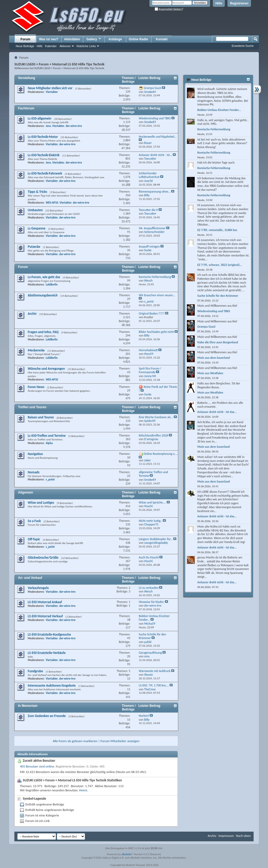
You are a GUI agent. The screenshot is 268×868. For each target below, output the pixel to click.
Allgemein (26, 492)
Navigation (35, 454)
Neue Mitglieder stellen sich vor (50, 88)
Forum (25, 39)
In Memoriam (28, 706)
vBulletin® (127, 854)
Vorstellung (27, 78)
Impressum (226, 836)
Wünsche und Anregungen (46, 369)
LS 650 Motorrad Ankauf (45, 602)
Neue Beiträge (25, 46)
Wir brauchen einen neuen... (157, 295)
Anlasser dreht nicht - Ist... (155, 155)
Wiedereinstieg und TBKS (155, 118)
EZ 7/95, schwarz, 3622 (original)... (220, 265)
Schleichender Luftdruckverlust (149, 175)
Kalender (51, 46)
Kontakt (162, 39)
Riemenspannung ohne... (155, 192)
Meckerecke (36, 350)
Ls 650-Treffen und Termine (47, 436)
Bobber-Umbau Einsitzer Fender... (219, 110)
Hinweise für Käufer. (151, 602)
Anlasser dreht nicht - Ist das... (217, 412)
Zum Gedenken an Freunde (47, 716)
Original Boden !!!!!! (152, 313)
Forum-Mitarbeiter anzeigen (120, 741)
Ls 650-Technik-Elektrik (44, 155)
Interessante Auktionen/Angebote (52, 685)
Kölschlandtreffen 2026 (153, 435)
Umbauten (35, 210)
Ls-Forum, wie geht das (44, 277)
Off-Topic (34, 539)
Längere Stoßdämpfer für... (156, 539)
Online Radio (138, 39)
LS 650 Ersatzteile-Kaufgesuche (49, 634)
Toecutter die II (148, 210)
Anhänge (115, 39)
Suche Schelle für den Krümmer (218, 296)
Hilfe (219, 3)
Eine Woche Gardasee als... (156, 417)
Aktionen (65, 46)
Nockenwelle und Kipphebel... (158, 137)
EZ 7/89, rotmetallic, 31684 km (217, 230)
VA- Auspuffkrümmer (152, 228)
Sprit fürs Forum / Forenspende (150, 370)
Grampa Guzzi (153, 88)
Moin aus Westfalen (210, 373)
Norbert (144, 716)
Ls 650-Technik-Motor (43, 137)
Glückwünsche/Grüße (43, 558)
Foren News (36, 387)
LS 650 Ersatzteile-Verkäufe (47, 653)
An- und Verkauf (30, 578)
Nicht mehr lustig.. (150, 521)
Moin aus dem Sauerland (214, 358)
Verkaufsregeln (38, 588)
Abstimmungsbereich (43, 295)
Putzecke (34, 247)
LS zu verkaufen (149, 588)
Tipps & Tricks (37, 192)
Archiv (32, 314)
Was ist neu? (49, 39)
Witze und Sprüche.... (152, 502)
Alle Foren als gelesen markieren (75, 741)
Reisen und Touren (41, 417)
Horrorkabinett (148, 350)
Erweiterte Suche (243, 46)
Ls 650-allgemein (40, 118)
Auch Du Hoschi (149, 557)
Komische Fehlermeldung (155, 277)
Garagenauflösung (150, 653)
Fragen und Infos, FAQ (43, 332)
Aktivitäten (72, 39)
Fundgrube (35, 671)
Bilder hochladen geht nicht (156, 332)
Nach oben (243, 836)
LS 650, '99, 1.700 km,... (154, 685)
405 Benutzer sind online (37, 766)
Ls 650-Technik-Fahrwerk (45, 173)
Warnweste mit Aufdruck (155, 671)
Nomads (34, 472)
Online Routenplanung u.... (161, 454)
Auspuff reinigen (149, 247)
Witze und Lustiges (41, 503)
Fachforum (26, 108)
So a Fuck (34, 521)
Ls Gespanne (37, 228)
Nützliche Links (86, 46)
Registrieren (239, 3)
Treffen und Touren (32, 407)
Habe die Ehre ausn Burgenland (218, 342)
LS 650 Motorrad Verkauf (45, 616)
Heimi (83, 790)
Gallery (94, 39)
